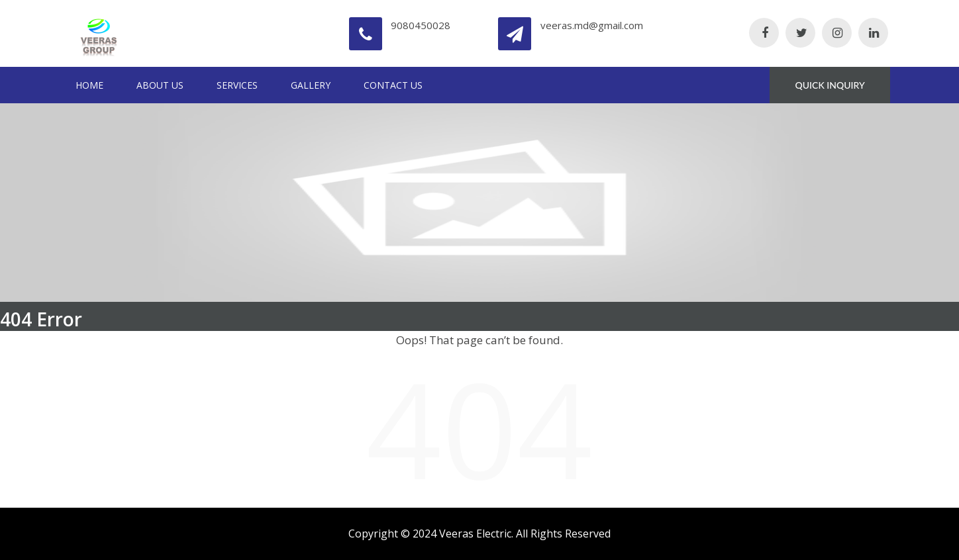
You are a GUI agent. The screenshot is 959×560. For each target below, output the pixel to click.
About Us (160, 85)
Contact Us (393, 85)
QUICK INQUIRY (830, 85)
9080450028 (421, 25)
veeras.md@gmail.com (592, 25)
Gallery (311, 85)
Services (237, 85)
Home (89, 85)
